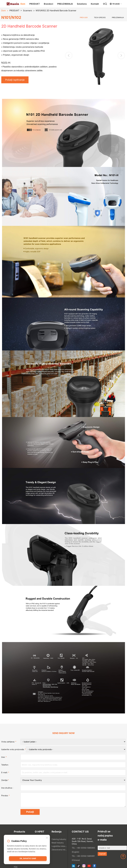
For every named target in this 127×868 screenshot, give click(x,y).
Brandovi (49, 4)
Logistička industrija (59, 846)
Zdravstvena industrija (59, 850)
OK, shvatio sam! (28, 859)
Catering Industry (59, 839)
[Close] (47, 838)
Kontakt (95, 4)
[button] (121, 55)
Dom (23, 4)
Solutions (82, 4)
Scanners (28, 11)
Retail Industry (58, 843)
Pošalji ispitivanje (15, 80)
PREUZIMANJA (65, 4)
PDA (16, 867)
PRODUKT (35, 4)
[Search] (106, 4)
